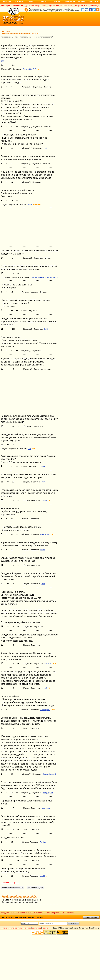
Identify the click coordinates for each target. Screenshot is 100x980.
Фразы (44, 2)
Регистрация (95, 6)
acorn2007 (48, 664)
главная (5, 917)
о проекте (27, 928)
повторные (41, 913)
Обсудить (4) (5, 277)
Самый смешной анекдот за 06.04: (20, 896)
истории (15, 917)
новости (45, 928)
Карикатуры (69, 2)
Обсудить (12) (27, 148)
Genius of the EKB (30, 69)
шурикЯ (44, 500)
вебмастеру (36, 928)
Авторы (82, 2)
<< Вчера (5, 882)
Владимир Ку (48, 793)
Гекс (29, 449)
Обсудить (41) (27, 127)
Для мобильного (32, 6)
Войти (86, 6)
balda (30, 205)
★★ (34, 449)
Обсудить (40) (27, 87)
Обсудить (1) (26, 164)
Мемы (31, 2)
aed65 (42, 876)
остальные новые (28, 913)
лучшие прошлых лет (55, 913)
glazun (43, 550)
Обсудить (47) (6, 69)
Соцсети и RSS (53, 6)
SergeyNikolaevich (49, 774)
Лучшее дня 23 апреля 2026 (12, 6)
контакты (19, 928)
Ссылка (24, 311)
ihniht (46, 148)
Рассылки (43, 6)
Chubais (42, 466)
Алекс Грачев (45, 534)
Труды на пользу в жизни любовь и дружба (46, 277)
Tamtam (43, 842)
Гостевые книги (66, 6)
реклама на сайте (7, 928)
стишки (39, 917)
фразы (31, 917)
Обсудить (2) (27, 369)
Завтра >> (15, 882)
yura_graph (46, 808)
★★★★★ (37, 205)
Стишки (56, 2)
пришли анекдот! (91, 917)
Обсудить (4, 205)
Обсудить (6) (26, 182)
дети (2, 61)
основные (15, 913)
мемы (23, 917)
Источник (47, 87)
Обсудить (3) (27, 258)
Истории (19, 2)
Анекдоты (6, 2)
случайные (70, 913)
